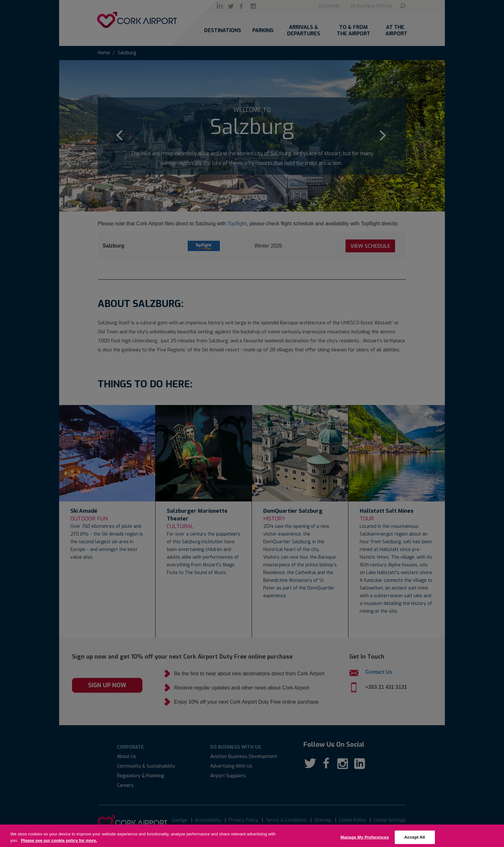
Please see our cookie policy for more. (59, 844)
